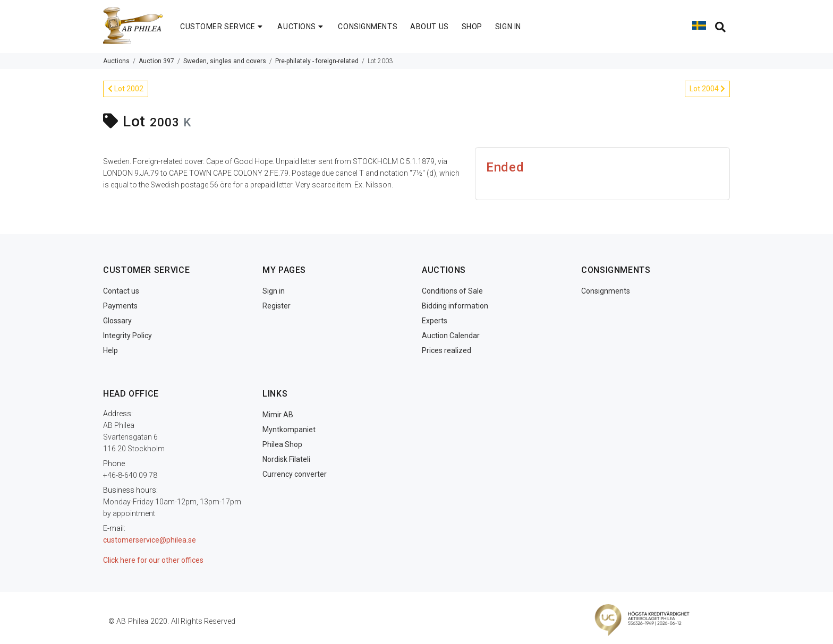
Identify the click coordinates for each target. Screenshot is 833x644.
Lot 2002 (126, 89)
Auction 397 (156, 61)
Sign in (274, 291)
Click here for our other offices (153, 560)
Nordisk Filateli (286, 459)
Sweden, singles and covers (225, 61)
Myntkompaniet (289, 430)
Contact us (121, 291)
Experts (435, 321)
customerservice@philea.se (150, 540)
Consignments (606, 291)
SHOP (472, 27)
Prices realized (447, 350)
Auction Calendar (451, 336)
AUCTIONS (301, 27)
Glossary (117, 321)
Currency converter (295, 474)
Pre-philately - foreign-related (317, 61)
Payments (120, 306)
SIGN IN (508, 27)
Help (110, 350)
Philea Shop (282, 444)
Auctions (116, 61)
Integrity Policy (127, 336)
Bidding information (455, 306)
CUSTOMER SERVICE (222, 27)
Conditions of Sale (452, 291)
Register (277, 306)
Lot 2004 (707, 89)
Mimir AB (278, 415)
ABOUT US (429, 27)
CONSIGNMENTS (368, 27)
